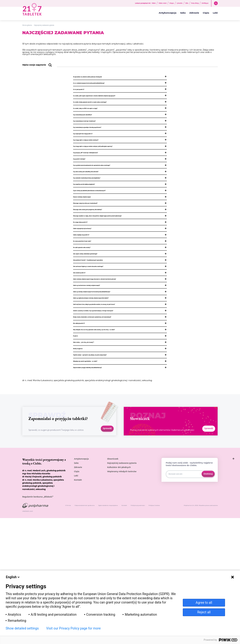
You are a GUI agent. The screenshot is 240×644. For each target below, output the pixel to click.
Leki (215, 13)
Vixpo (172, 3)
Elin (187, 3)
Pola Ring (195, 3)
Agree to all (204, 603)
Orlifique (205, 3)
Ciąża (206, 13)
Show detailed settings (22, 628)
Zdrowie (194, 13)
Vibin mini (163, 3)
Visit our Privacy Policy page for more (73, 628)
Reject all (204, 612)
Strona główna (27, 25)
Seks (183, 13)
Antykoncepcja (167, 13)
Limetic (180, 3)
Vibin (154, 3)
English (13, 577)
